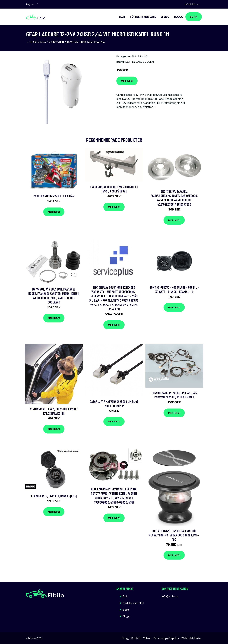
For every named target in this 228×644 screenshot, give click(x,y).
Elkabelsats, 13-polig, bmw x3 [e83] (54, 496)
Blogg (179, 17)
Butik (194, 17)
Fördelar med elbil (143, 17)
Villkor (147, 638)
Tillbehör (143, 56)
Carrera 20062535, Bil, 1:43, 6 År (54, 196)
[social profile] (38, 4)
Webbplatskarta (191, 638)
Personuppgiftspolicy (166, 638)
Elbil (122, 17)
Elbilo (165, 17)
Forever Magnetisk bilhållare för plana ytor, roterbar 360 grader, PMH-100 (174, 535)
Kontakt (136, 638)
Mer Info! (127, 81)
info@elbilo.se (192, 4)
